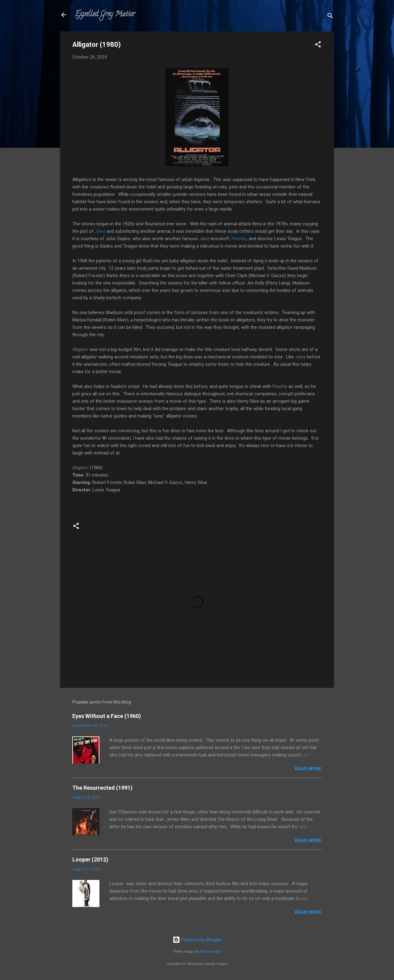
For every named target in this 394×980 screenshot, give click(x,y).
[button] (318, 45)
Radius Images (210, 952)
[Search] (330, 17)
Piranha (239, 239)
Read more (308, 769)
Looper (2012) (90, 859)
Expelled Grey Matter (105, 15)
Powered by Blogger (197, 940)
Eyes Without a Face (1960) (107, 716)
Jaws (100, 231)
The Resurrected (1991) (103, 788)
